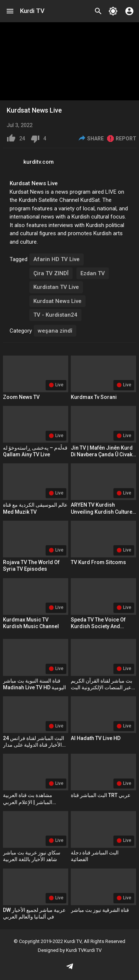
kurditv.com (39, 162)
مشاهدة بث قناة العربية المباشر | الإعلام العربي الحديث (28, 802)
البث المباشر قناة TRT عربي (101, 795)
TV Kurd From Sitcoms (98, 562)
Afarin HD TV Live (57, 259)
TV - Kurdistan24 (55, 315)
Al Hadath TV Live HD (96, 738)
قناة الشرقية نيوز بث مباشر (100, 910)
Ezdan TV (93, 273)
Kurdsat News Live (57, 301)
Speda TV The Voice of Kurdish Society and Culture (98, 626)
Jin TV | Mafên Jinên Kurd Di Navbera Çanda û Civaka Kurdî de (103, 454)
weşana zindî (55, 331)
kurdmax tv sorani (94, 397)
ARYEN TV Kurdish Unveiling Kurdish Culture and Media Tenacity (102, 511)
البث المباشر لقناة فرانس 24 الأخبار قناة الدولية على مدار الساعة (34, 745)
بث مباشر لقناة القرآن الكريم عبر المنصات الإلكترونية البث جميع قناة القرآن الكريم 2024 (102, 687)
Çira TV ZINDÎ (51, 273)
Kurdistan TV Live (56, 287)
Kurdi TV (32, 11)
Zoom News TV (21, 397)
